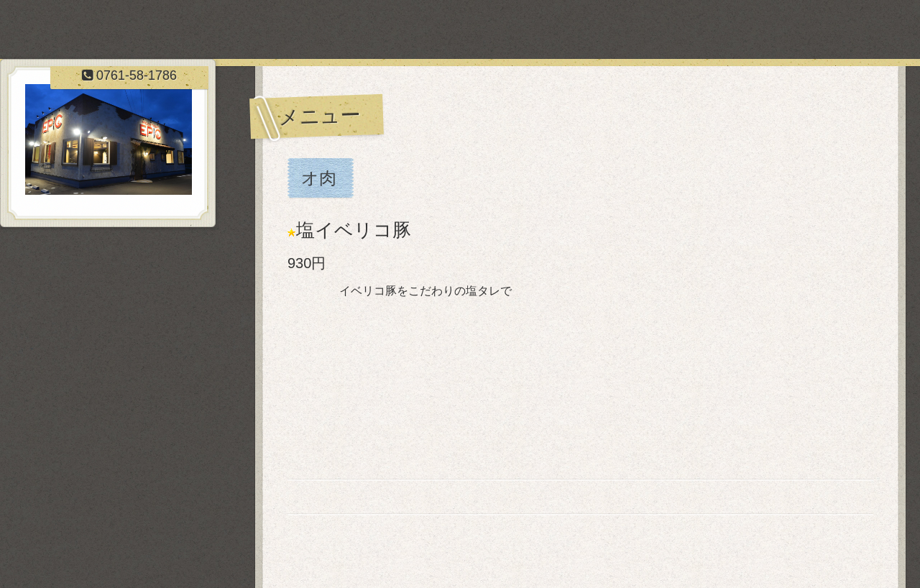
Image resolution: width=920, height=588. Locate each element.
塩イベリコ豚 (354, 230)
